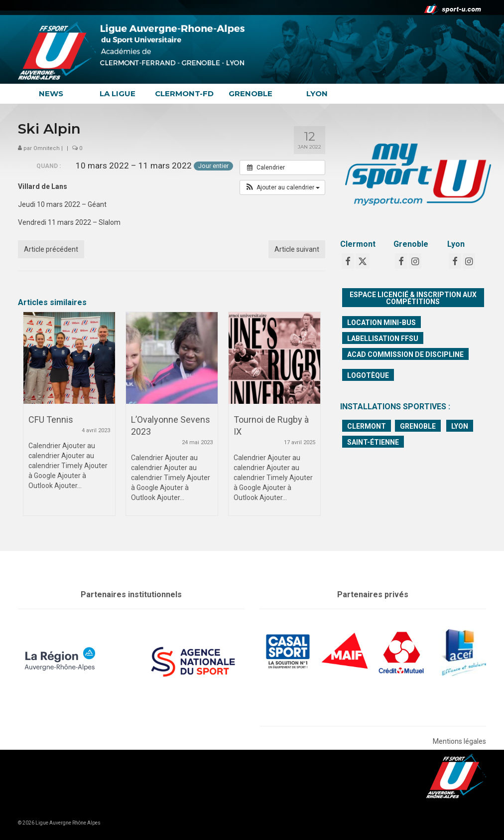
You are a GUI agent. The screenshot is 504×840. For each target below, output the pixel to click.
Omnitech (47, 148)
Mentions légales (459, 741)
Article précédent (51, 249)
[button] (282, 187)
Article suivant (297, 249)
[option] (69, 419)
